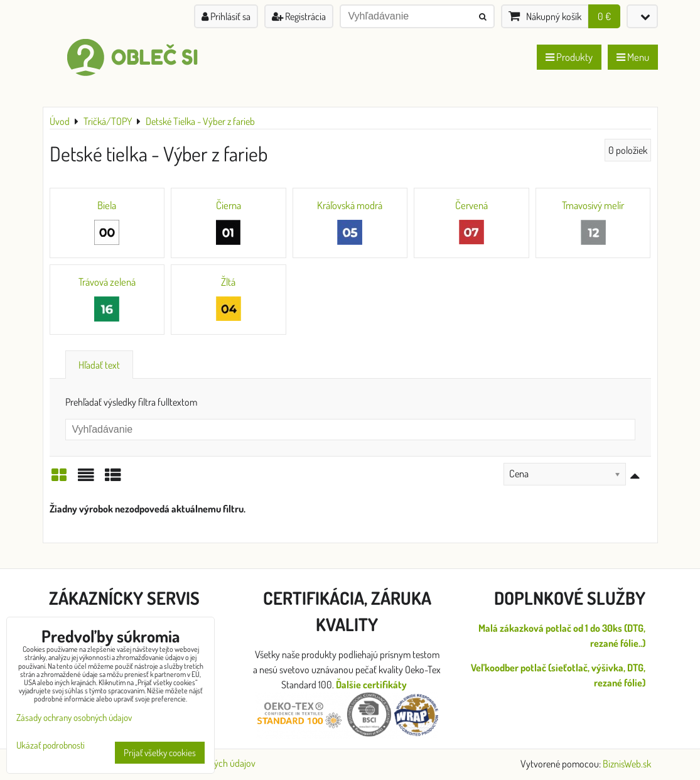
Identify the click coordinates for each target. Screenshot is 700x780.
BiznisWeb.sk (627, 764)
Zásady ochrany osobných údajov (74, 718)
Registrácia (299, 16)
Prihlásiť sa (226, 16)
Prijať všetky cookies (160, 753)
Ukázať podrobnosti (51, 746)
